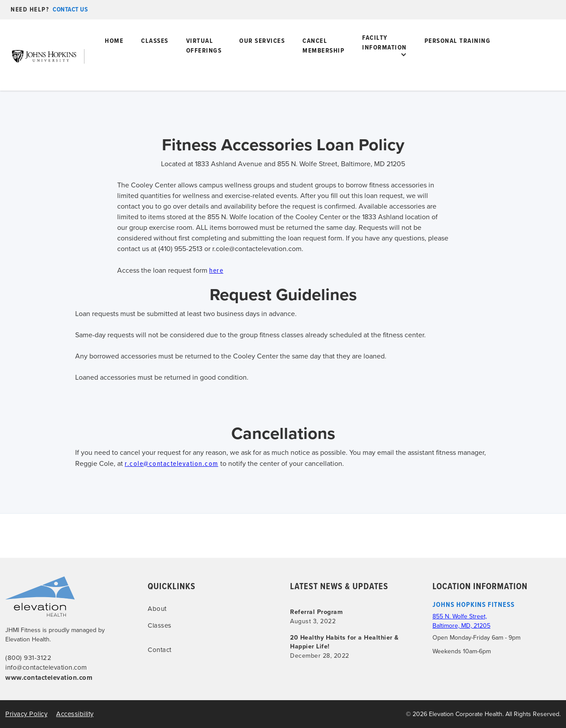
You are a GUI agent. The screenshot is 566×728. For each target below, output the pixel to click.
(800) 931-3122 (28, 658)
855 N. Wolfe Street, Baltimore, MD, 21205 (461, 621)
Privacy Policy (26, 714)
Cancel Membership (323, 46)
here (216, 270)
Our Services (262, 41)
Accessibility (75, 714)
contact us (70, 9)
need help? (30, 9)
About (157, 609)
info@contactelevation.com (46, 667)
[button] (384, 55)
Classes (155, 41)
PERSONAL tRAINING (458, 41)
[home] (51, 56)
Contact (160, 650)
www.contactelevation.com (49, 678)
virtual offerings (204, 46)
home (114, 41)
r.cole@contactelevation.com (172, 463)
